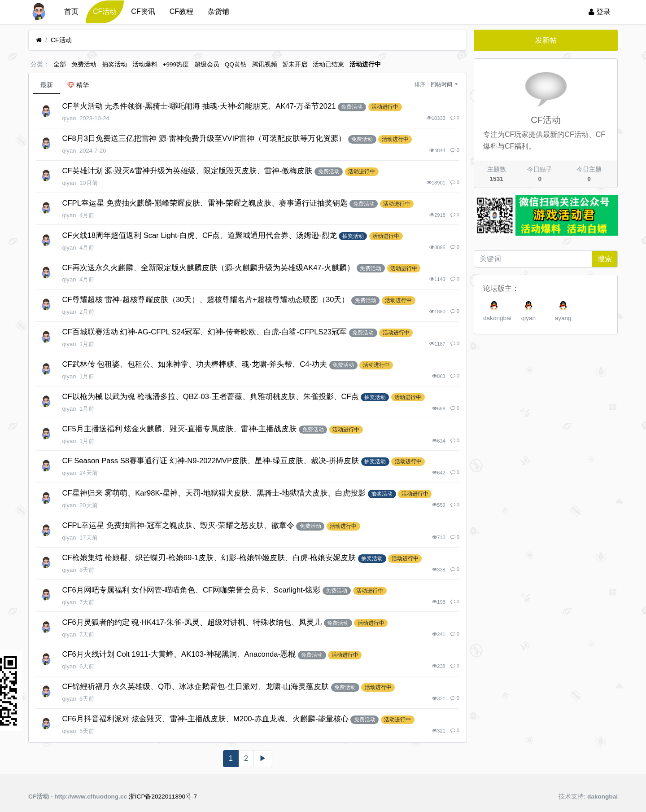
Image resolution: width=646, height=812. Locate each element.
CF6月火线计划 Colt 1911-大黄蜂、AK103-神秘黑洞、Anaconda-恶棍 (179, 654)
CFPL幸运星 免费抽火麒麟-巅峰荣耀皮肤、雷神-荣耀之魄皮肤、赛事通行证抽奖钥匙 (205, 203)
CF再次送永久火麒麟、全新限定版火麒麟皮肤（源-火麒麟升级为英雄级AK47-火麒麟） (208, 268)
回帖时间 (442, 84)
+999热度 (176, 64)
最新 (47, 85)
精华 (78, 85)
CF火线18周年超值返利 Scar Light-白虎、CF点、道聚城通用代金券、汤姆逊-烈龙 (199, 235)
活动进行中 (365, 64)
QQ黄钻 (236, 64)
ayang (563, 318)
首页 (71, 11)
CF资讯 (143, 11)
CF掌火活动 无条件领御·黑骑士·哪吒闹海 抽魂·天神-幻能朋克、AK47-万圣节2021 (199, 106)
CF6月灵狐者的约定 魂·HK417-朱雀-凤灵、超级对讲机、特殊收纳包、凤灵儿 (192, 622)
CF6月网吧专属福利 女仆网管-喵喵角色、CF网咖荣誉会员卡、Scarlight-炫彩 (191, 590)
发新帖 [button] (546, 40)
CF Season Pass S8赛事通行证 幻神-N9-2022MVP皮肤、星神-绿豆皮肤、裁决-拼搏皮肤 (210, 461)
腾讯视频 (265, 64)
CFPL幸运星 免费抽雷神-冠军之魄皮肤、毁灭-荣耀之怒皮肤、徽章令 (178, 525)
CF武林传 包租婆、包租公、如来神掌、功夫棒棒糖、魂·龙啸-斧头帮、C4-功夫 (194, 364)
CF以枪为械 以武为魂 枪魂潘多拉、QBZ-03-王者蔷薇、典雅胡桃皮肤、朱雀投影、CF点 (210, 397)
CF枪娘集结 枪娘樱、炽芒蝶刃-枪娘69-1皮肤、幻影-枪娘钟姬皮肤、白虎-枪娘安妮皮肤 (209, 558)
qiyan (529, 318)
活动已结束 (328, 64)
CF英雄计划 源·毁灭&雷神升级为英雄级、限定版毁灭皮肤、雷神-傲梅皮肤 (187, 171)
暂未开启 (295, 64)
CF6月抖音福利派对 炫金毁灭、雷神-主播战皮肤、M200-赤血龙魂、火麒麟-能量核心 (205, 719)
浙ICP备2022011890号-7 (163, 797)
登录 (600, 12)
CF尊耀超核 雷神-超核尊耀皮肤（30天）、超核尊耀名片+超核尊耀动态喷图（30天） (205, 300)
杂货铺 (218, 11)
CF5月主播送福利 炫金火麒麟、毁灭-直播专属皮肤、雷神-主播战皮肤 (179, 429)
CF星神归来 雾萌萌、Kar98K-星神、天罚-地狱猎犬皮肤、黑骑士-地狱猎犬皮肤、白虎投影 (214, 493)
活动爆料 (145, 64)
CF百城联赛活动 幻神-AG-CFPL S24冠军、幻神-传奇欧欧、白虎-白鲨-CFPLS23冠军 (204, 332)
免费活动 (84, 64)
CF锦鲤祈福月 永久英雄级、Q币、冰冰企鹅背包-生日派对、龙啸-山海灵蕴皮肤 (195, 687)
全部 (60, 64)
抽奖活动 (114, 64)
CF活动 (105, 11)
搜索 (605, 259)
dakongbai (497, 318)
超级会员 (207, 64)
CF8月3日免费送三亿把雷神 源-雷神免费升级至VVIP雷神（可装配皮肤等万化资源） (204, 138)
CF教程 (181, 11)
